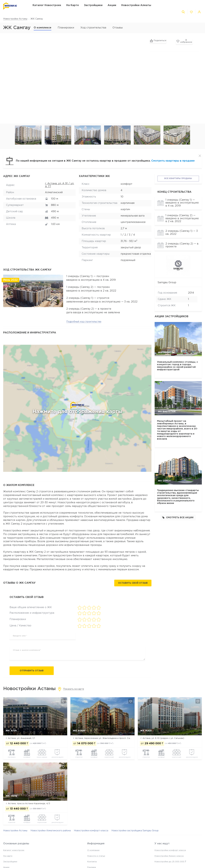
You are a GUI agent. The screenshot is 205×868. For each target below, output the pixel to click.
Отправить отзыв (32, 671)
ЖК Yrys (11, 796)
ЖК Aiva (11, 731)
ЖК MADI (146, 731)
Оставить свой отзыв (133, 583)
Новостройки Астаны (15, 19)
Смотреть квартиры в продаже (173, 161)
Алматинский (54, 192)
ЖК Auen (79, 731)
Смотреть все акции (178, 517)
